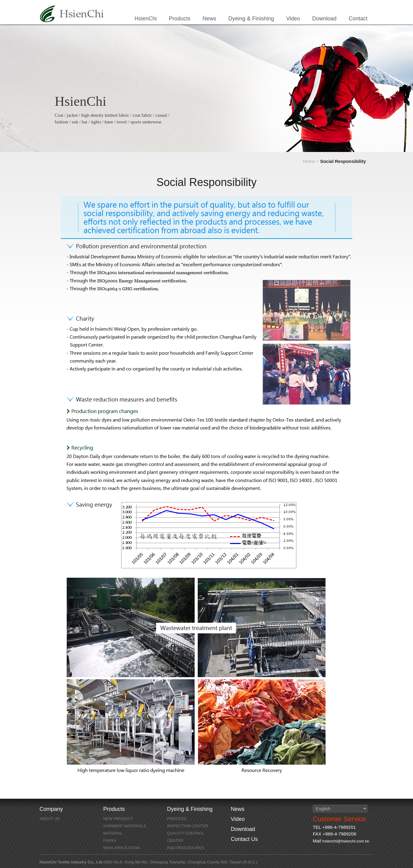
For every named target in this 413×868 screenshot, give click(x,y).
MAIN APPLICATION (121, 848)
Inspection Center (188, 826)
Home (309, 161)
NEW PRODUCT (118, 819)
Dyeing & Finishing (251, 19)
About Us (49, 819)
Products (180, 19)
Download (324, 19)
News (209, 19)
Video (293, 19)
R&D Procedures (186, 848)
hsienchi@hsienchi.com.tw (346, 841)
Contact (358, 19)
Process (177, 819)
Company (51, 809)
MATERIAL (113, 833)
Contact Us (244, 839)
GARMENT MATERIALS (125, 826)
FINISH (110, 840)
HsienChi (72, 14)
